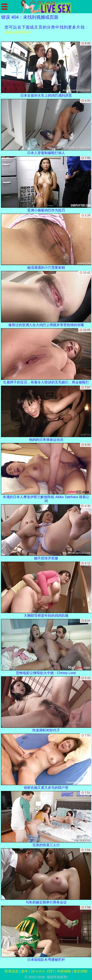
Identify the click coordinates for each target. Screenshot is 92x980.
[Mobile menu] (4, 7)
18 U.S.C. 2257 (43, 971)
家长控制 (80, 971)
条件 (25, 971)
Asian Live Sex (18, 32)
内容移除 (64, 971)
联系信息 (12, 971)
